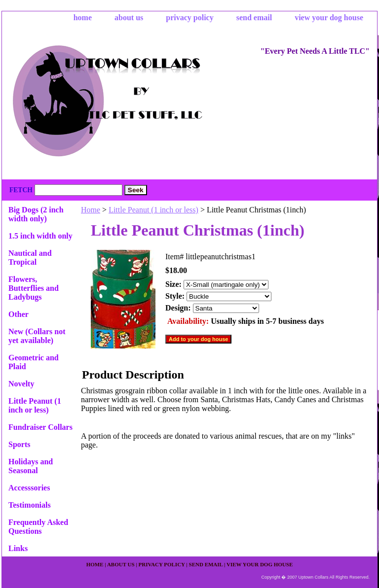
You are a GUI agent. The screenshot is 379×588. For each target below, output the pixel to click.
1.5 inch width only (40, 236)
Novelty (21, 384)
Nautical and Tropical (30, 258)
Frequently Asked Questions (38, 527)
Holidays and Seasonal (31, 466)
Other (19, 314)
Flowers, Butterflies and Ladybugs (34, 288)
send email (254, 17)
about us (129, 17)
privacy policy (189, 17)
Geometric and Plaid (34, 362)
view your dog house (329, 17)
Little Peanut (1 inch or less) (153, 210)
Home (91, 210)
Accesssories (29, 488)
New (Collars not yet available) (37, 336)
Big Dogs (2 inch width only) (36, 214)
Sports (19, 444)
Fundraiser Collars (40, 427)
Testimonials (30, 505)
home (83, 17)
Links (18, 548)
